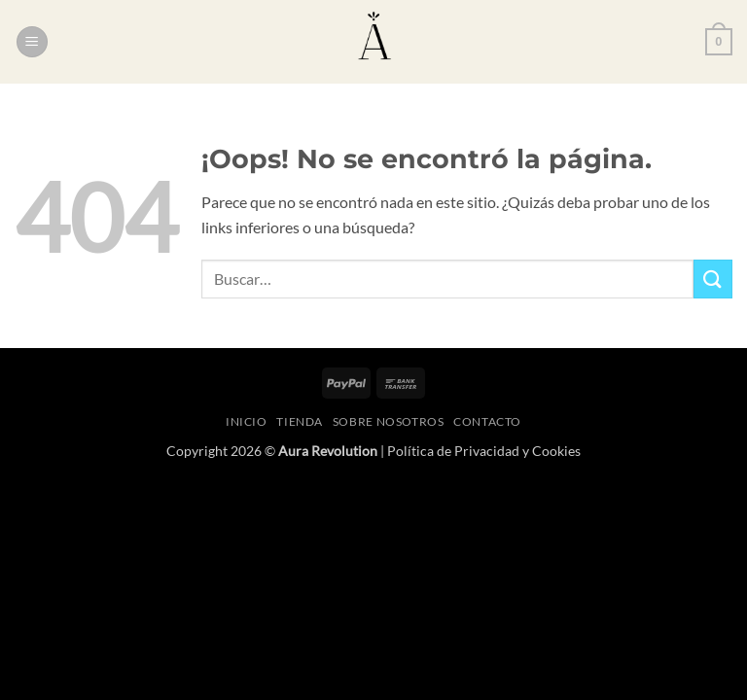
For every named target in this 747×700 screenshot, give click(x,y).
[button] (32, 42)
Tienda (300, 421)
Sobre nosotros (389, 421)
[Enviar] (713, 279)
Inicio (247, 421)
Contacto (487, 421)
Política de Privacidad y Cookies (484, 451)
